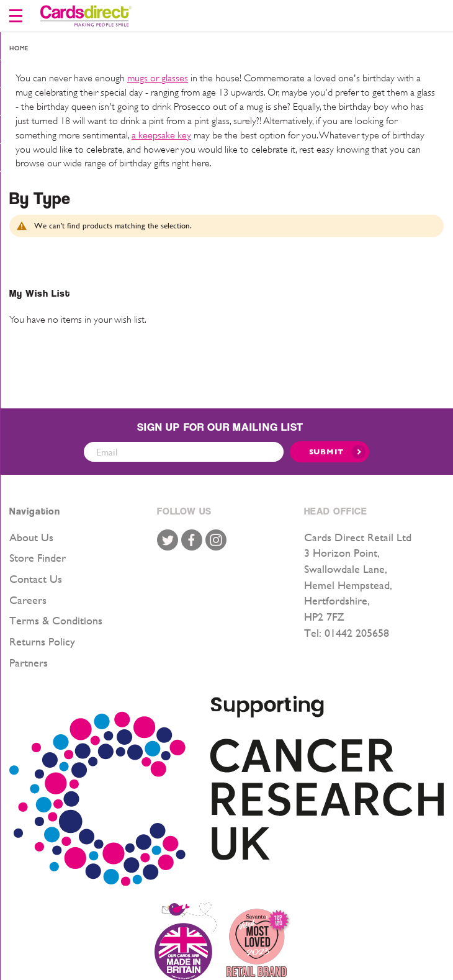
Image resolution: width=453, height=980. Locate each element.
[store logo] (86, 16)
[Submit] (330, 452)
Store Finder (38, 558)
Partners (29, 663)
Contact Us (36, 579)
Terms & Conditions (56, 620)
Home (19, 48)
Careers (28, 600)
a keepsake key (161, 135)
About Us (31, 537)
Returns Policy (42, 641)
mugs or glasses (158, 78)
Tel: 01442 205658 (347, 633)
